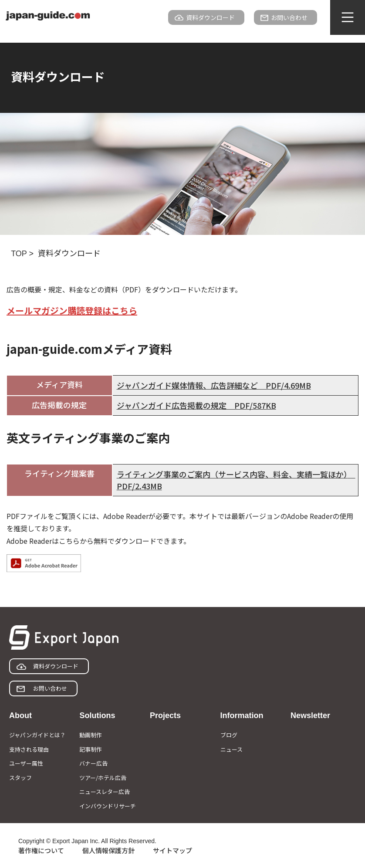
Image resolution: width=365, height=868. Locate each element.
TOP (19, 254)
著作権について (41, 850)
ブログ (229, 735)
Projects (165, 715)
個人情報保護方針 (108, 850)
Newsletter (310, 715)
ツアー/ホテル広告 (103, 778)
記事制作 (91, 749)
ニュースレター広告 (105, 792)
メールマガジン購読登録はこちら (72, 310)
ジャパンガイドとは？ (37, 735)
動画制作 (91, 735)
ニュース (232, 749)
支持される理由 (29, 749)
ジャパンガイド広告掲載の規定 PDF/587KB (196, 405)
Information (242, 715)
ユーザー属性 (26, 763)
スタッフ (20, 778)
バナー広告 (93, 763)
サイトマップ (172, 850)
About (20, 715)
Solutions (97, 715)
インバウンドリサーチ (108, 806)
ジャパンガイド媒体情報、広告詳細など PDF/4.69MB (214, 385)
